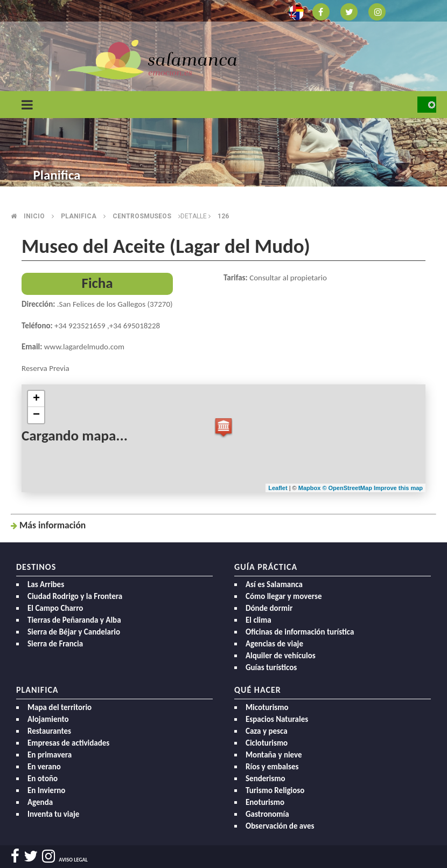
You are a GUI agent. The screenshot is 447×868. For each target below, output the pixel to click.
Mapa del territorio (60, 707)
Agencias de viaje (274, 644)
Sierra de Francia (55, 644)
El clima (259, 620)
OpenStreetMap (351, 488)
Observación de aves (280, 826)
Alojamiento (48, 719)
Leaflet (278, 488)
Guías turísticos (271, 667)
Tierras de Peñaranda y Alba (74, 620)
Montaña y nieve (274, 755)
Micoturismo (267, 707)
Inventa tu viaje (53, 814)
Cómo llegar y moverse (284, 596)
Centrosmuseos (142, 216)
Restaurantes (49, 731)
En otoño (43, 779)
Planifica (79, 216)
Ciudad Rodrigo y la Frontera (75, 596)
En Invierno (46, 790)
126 (223, 216)
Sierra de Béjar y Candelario (74, 632)
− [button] (36, 415)
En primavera (50, 755)
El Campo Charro (55, 608)
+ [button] (36, 399)
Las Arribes (46, 584)
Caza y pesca (267, 731)
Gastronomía (267, 814)
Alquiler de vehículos (281, 656)
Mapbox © (313, 488)
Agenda (40, 802)
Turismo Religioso (275, 790)
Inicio (34, 216)
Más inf (53, 525)
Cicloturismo (267, 743)
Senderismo (266, 779)
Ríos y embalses (272, 767)
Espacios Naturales (277, 719)
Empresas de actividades (68, 743)
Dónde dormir (269, 608)
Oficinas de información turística (300, 632)
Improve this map (398, 488)
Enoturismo (265, 802)
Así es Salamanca (274, 584)
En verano (44, 767)
